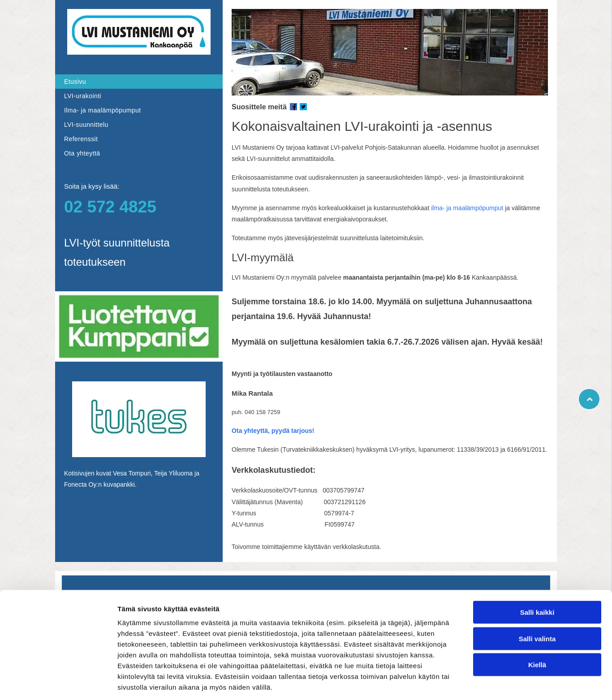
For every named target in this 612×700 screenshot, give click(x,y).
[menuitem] (139, 82)
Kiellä (537, 624)
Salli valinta (537, 598)
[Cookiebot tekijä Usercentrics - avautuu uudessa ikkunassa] (58, 683)
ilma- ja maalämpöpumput (467, 208)
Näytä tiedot (479, 682)
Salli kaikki (537, 572)
